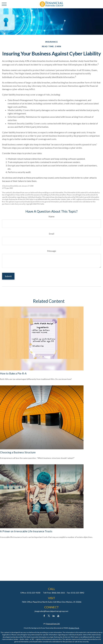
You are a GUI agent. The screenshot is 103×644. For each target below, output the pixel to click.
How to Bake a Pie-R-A (13, 373)
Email (51, 234)
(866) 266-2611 (58, 593)
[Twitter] (49, 616)
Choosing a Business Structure (18, 452)
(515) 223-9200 (34, 593)
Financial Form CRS (53, 624)
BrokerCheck (74, 628)
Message (52, 251)
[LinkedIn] (54, 616)
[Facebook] (44, 616)
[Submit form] (8, 276)
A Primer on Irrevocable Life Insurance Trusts (26, 531)
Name (51, 216)
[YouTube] (58, 616)
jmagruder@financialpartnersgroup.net (51, 611)
